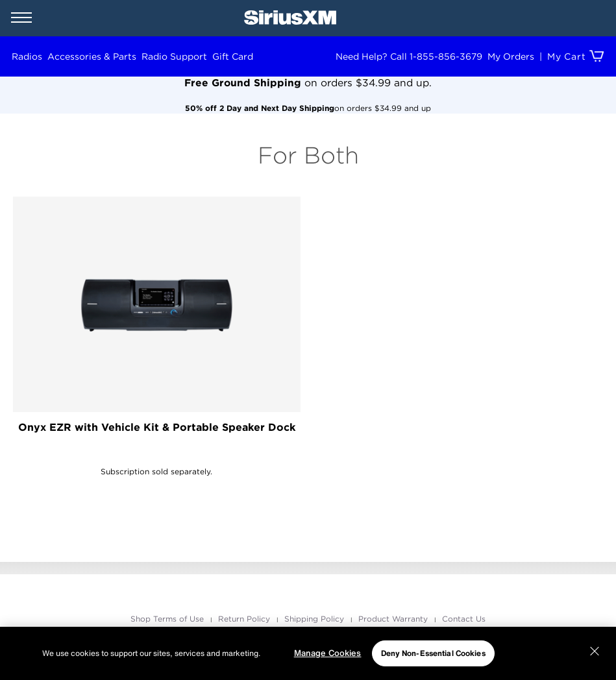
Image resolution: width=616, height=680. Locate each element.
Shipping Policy (315, 619)
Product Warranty (394, 619)
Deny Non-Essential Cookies (433, 653)
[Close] (595, 651)
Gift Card (233, 56)
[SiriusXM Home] (290, 18)
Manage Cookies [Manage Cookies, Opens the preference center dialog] (328, 653)
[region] (308, 653)
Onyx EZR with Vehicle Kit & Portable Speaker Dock (157, 427)
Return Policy (245, 619)
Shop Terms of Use (168, 619)
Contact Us (464, 619)
